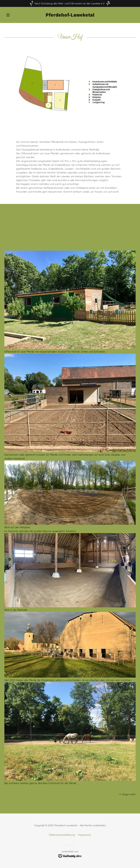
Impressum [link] (84, 800)
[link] (70, 16)
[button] (14, 15)
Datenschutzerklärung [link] (62, 800)
